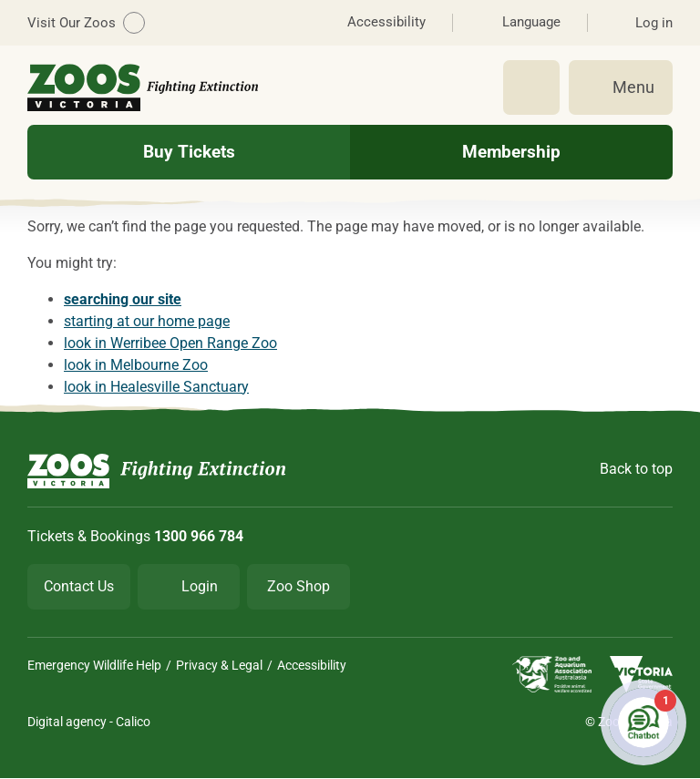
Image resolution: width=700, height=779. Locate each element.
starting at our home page (147, 321)
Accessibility (312, 665)
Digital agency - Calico (89, 722)
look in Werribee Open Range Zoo (170, 343)
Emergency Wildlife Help (94, 665)
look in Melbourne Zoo (136, 365)
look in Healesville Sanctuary (156, 387)
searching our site (123, 299)
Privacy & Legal (219, 665)
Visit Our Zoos (86, 23)
